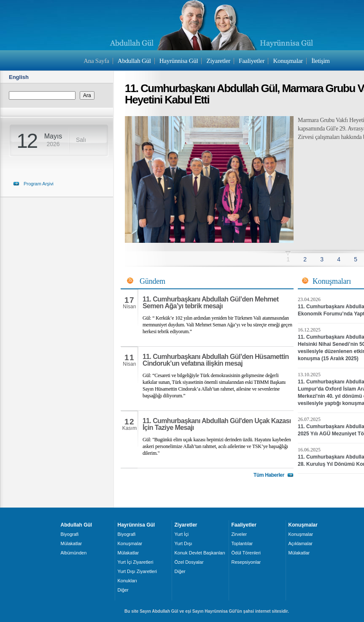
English (19, 77)
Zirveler (239, 534)
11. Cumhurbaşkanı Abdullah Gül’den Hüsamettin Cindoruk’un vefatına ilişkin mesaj (216, 360)
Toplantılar (242, 543)
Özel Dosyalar (189, 562)
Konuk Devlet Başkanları (200, 553)
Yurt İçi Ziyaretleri (136, 562)
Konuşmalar (288, 61)
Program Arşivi (39, 184)
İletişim (321, 61)
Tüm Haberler (269, 475)
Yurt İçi (182, 534)
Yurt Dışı (183, 543)
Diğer (123, 590)
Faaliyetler (252, 61)
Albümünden (74, 553)
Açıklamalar (301, 543)
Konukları (127, 581)
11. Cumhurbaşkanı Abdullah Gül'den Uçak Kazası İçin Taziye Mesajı (217, 424)
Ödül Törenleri (246, 553)
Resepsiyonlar (246, 562)
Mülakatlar (71, 543)
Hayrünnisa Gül (179, 61)
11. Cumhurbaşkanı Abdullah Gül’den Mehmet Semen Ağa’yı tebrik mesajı (211, 303)
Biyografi (70, 534)
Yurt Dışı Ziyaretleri (138, 571)
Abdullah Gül (134, 61)
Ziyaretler (218, 61)
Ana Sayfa (96, 61)
